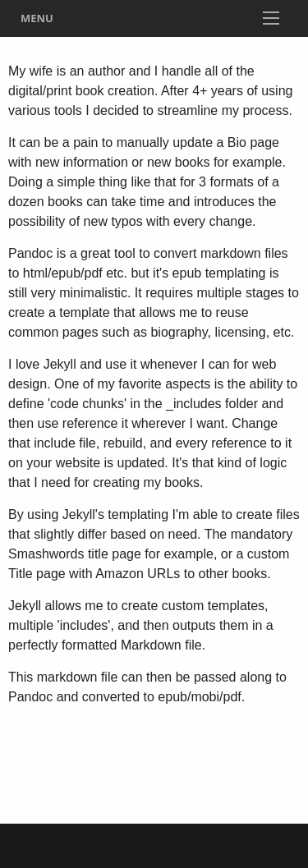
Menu (37, 18)
